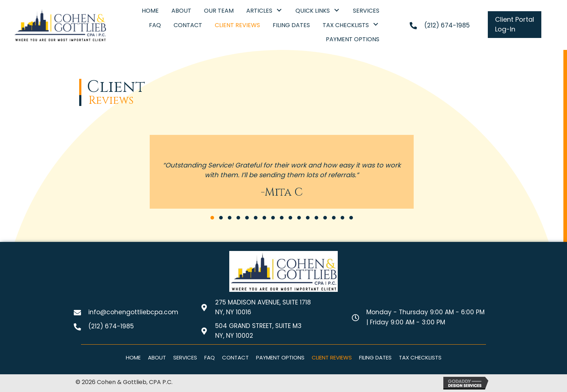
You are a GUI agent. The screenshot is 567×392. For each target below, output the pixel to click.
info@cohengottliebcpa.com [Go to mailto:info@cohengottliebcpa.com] (133, 312)
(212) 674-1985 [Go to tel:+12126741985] (447, 25)
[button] (279, 10)
